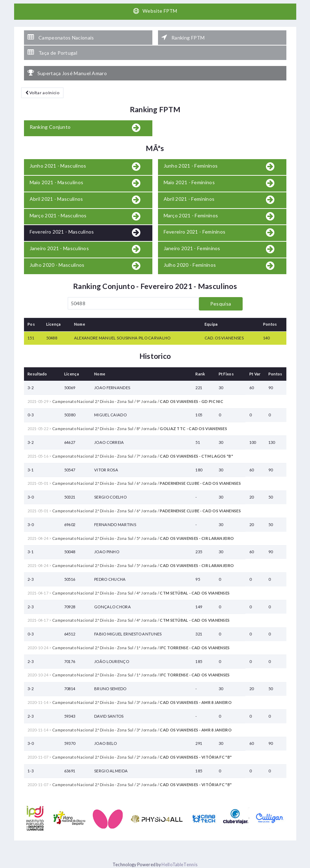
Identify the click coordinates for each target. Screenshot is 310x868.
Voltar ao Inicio (42, 93)
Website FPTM (155, 11)
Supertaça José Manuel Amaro (67, 73)
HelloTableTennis (180, 865)
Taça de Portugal (52, 53)
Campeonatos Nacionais (61, 37)
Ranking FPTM (183, 37)
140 (266, 338)
